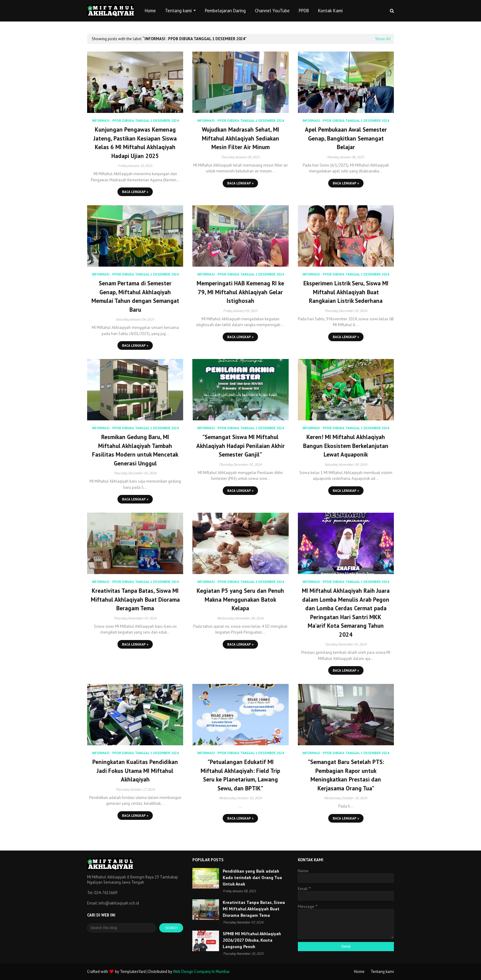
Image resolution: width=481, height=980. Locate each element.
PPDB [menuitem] (304, 11)
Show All (383, 39)
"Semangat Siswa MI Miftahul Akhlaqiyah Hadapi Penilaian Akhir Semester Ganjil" (240, 446)
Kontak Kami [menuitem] (330, 11)
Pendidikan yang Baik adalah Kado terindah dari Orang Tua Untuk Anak (252, 878)
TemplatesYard (133, 972)
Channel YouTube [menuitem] (272, 11)
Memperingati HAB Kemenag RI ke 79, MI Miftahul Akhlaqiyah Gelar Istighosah (240, 292)
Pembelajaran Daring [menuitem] (225, 11)
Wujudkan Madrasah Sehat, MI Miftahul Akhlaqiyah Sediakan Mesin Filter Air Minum (240, 138)
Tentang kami (382, 972)
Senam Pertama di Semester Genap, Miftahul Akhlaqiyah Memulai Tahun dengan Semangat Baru (135, 296)
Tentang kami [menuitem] (178, 11)
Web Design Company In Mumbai (201, 972)
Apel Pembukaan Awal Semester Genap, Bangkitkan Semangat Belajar (346, 138)
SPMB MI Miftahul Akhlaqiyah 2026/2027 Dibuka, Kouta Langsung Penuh (252, 940)
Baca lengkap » (135, 192)
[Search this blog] (122, 928)
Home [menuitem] (150, 11)
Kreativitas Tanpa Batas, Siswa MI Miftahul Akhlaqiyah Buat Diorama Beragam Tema (135, 599)
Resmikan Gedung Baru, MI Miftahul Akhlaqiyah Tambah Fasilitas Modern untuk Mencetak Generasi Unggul (135, 450)
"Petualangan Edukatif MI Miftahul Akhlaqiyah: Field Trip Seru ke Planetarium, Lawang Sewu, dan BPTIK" (240, 775)
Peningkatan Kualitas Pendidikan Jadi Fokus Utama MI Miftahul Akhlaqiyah (135, 771)
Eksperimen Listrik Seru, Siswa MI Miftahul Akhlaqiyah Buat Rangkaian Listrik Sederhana (346, 292)
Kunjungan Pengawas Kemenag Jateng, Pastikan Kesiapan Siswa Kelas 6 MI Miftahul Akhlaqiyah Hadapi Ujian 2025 (135, 143)
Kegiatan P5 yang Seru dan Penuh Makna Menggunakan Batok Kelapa (240, 599)
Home (359, 972)
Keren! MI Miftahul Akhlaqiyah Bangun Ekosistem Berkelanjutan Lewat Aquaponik (346, 446)
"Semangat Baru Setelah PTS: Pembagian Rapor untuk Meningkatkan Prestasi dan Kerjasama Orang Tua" (346, 775)
